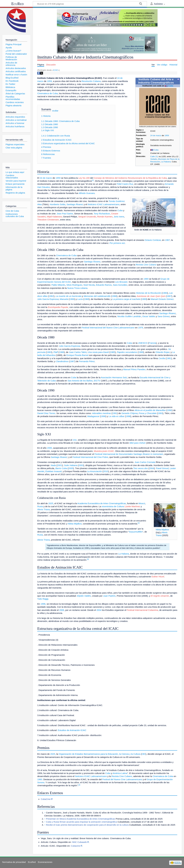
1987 (72, 361)
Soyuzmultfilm (136, 532)
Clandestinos (62, 361)
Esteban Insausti (53, 471)
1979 (141, 328)
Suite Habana (71, 465)
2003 (81, 465)
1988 (62, 352)
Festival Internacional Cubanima (142, 610)
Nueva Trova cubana (77, 288)
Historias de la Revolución (148, 293)
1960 (165, 293)
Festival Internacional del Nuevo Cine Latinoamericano (108, 328)
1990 (169, 410)
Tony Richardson (102, 214)
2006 (62, 610)
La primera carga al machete (126, 299)
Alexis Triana (43, 509)
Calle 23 (154, 156)
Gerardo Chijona (129, 413)
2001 (60, 465)
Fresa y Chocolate (148, 413)
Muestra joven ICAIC (104, 451)
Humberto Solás (58, 204)
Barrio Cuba (61, 468)
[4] (79, 785)
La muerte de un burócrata (68, 296)
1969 (146, 279)
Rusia (40, 506)
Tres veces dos (140, 468)
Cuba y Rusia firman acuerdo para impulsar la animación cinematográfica (82, 822)
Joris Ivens (119, 217)
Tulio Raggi (43, 599)
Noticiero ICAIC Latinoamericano (104, 204)
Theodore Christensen (48, 220)
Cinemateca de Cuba (48, 93)
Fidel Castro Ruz (125, 184)
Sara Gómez (164, 316)
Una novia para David (98, 352)
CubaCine (46, 799)
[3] (88, 559)
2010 (106, 471)
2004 (152, 468)
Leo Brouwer (121, 282)
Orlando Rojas (163, 352)
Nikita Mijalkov (162, 530)
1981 (169, 358)
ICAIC (56, 70)
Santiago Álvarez (75, 204)
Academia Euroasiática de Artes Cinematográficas (102, 503)
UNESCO (143, 343)
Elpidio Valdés (84, 596)
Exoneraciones (45, 862)
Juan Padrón (109, 596)
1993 (160, 413)
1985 (113, 352)
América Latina (120, 773)
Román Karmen (105, 217)
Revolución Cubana (91, 81)
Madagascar (93, 416)
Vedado (154, 159)
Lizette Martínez (132, 506)
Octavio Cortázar (153, 240)
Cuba (171, 86)
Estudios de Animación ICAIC (72, 730)
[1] (93, 180)
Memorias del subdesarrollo (97, 296)
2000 (50, 448)
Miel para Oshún (137, 443)
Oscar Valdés (149, 316)
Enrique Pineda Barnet (77, 355)
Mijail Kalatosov (54, 217)
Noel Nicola (89, 285)
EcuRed (18, 4)
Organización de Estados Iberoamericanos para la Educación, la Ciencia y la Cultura (100, 754)
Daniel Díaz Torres (46, 413)
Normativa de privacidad (14, 862)
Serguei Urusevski (87, 217)
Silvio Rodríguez (74, 285)
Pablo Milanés (58, 285)
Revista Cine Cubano (146, 265)
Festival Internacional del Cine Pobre (90, 457)
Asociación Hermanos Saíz (114, 377)
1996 (103, 416)
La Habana (166, 162)
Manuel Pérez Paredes (134, 369)
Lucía (80, 299)
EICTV (97, 381)
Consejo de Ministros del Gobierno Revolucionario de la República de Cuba (130, 178)
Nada (53, 465)
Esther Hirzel (158, 577)
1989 (141, 352)
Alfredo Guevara (87, 193)
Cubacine (75, 846)
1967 (167, 240)
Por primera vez (117, 243)
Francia (152, 343)
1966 (72, 299)
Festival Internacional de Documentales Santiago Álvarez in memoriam (129, 454)
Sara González (120, 285)
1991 (115, 413)
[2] (139, 523)
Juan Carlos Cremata (145, 462)
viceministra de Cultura (113, 506)
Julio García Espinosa (48, 299)
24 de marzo (156, 135)
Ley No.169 (84, 178)
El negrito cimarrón (160, 596)
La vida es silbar (116, 416)
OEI (144, 754)
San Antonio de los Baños (80, 381)
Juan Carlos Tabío (78, 352)
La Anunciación (95, 471)
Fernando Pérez (87, 361)
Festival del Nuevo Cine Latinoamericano (122, 779)
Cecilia (162, 358)
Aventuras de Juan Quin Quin (151, 296)
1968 (114, 296)
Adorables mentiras (102, 413)
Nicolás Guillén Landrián (129, 316)
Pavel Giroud (162, 468)
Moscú (142, 503)
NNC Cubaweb (79, 842)
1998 (128, 416)
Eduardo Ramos (104, 285)
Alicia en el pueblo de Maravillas (150, 410)
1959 (167, 135)
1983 (49, 352)
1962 (51, 296)
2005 (71, 468)
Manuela (64, 299)
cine (75, 440)
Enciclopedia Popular (58, 307)
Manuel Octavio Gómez (162, 299)
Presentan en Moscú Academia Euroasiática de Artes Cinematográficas (80, 819)
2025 (51, 503)
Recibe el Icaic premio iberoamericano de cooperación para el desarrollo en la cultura (87, 825)
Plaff (56, 352)
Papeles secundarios (127, 352)
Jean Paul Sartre (65, 214)
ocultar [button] (55, 111)
